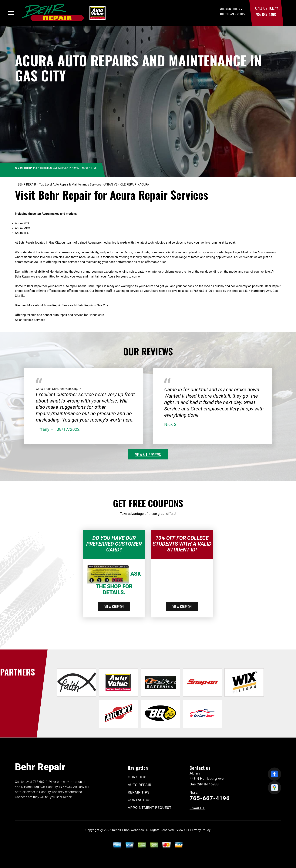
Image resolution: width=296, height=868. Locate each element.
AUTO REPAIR (140, 785)
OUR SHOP (137, 777)
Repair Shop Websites (128, 830)
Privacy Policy (200, 830)
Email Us (197, 808)
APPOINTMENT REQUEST (150, 808)
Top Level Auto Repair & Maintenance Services (70, 184)
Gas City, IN (74, 389)
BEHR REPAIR (27, 184)
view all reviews (148, 454)
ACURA (144, 184)
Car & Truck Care (47, 389)
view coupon (114, 606)
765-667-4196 (265, 14)
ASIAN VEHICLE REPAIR (120, 184)
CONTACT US (139, 800)
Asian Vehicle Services (30, 320)
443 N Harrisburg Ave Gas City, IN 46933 (56, 168)
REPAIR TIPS (139, 792)
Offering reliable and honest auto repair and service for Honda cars (59, 315)
